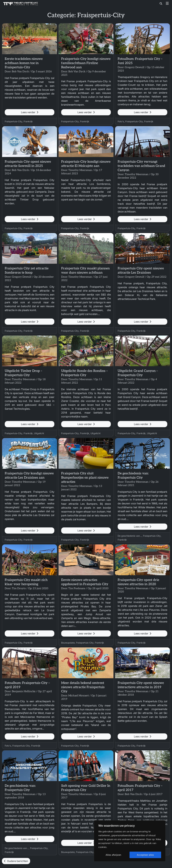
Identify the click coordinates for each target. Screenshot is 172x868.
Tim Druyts (19, 588)
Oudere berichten (16, 861)
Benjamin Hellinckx (24, 691)
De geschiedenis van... (130, 536)
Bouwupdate (68, 643)
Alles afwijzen (113, 855)
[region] (130, 841)
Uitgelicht (39, 433)
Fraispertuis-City (14, 121)
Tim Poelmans (77, 588)
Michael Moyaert (79, 696)
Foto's (121, 121)
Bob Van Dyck (20, 72)
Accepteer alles (145, 855)
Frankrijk (28, 121)
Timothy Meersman (80, 170)
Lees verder (30, 112)
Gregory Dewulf (135, 67)
